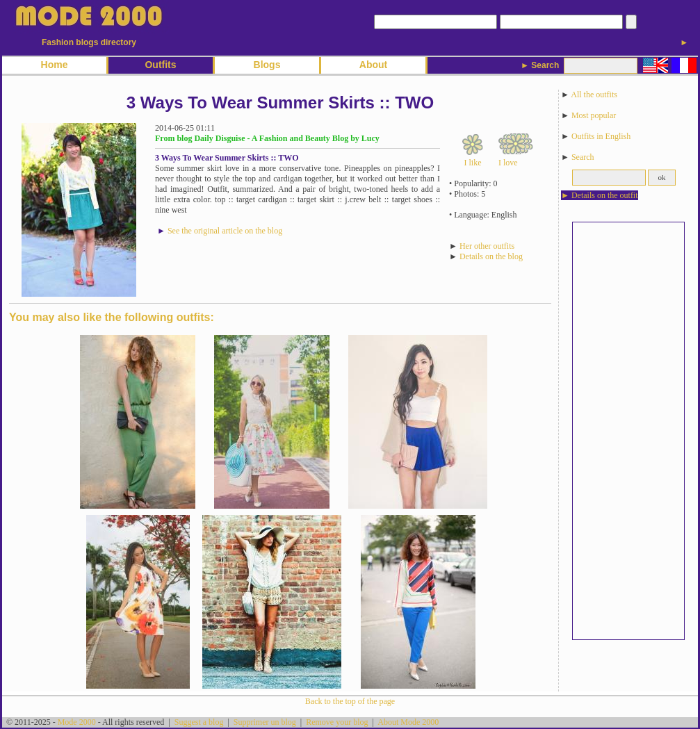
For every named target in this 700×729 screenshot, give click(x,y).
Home (55, 65)
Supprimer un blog (265, 722)
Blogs (267, 65)
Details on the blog (491, 256)
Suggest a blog (199, 722)
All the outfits (594, 95)
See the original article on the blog (225, 231)
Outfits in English (601, 136)
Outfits (160, 65)
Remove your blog (337, 722)
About (373, 65)
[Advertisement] (628, 431)
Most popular (594, 115)
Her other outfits (487, 246)
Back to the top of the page (350, 701)
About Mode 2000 (408, 722)
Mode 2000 (77, 722)
